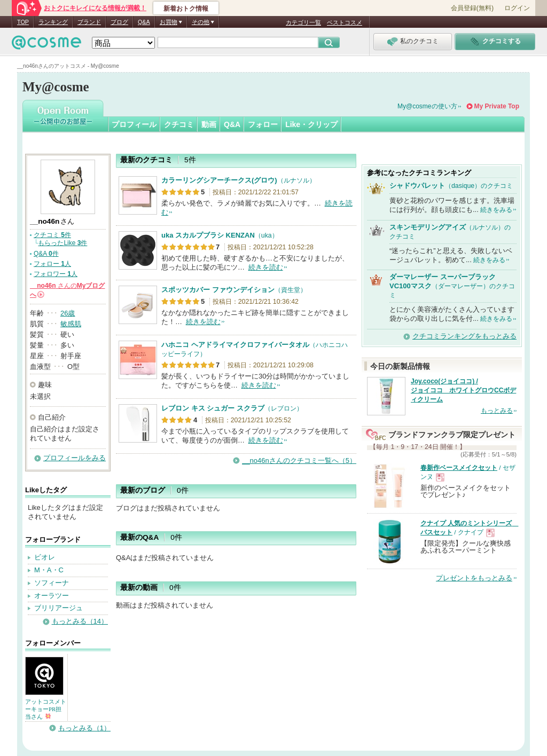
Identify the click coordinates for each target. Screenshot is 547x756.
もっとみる (497, 411)
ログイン (517, 8)
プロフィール (134, 124)
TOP (23, 22)
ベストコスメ (345, 22)
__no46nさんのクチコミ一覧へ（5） (299, 460)
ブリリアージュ (58, 608)
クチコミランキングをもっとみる (464, 336)
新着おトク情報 (186, 9)
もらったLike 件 (62, 243)
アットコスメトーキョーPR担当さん (46, 709)
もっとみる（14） (80, 621)
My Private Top (497, 106)
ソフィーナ (52, 583)
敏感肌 (71, 324)
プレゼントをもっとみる (474, 578)
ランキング (53, 22)
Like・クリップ (311, 124)
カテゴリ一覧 (303, 22)
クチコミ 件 (52, 235)
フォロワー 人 (56, 274)
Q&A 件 (46, 254)
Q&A (144, 22)
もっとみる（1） (84, 728)
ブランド (89, 22)
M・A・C (49, 570)
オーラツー (52, 596)
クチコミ (179, 124)
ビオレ (45, 557)
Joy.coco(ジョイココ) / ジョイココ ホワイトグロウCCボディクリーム (463, 390)
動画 (209, 124)
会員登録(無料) (472, 8)
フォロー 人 (52, 264)
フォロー (263, 124)
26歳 (68, 313)
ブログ (119, 22)
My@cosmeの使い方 (427, 106)
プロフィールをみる (75, 458)
